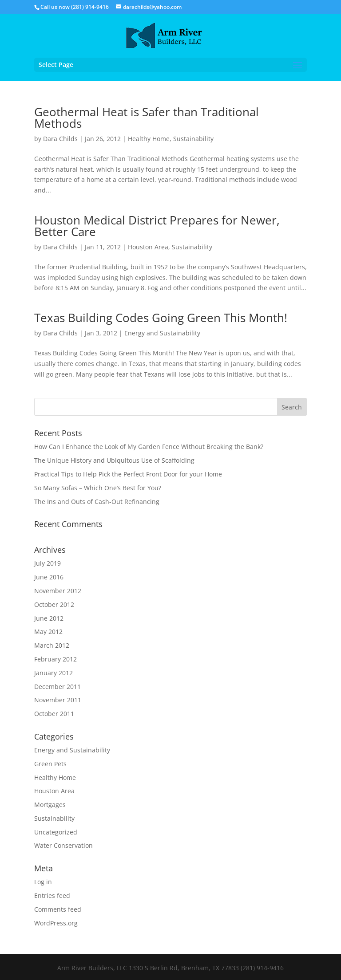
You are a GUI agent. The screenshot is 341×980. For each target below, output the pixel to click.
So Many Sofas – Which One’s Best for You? (98, 488)
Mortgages (50, 805)
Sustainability (193, 139)
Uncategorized (56, 832)
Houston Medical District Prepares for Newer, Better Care (157, 226)
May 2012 (48, 632)
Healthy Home (149, 139)
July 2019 (48, 563)
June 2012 (49, 618)
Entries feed (52, 895)
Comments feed (58, 909)
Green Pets (50, 764)
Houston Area (148, 247)
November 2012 (58, 591)
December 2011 (57, 687)
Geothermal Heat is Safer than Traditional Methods (147, 118)
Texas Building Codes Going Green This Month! (161, 318)
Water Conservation (63, 845)
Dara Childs (60, 139)
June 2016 (49, 577)
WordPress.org (56, 923)
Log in (43, 882)
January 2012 (54, 673)
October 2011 (54, 714)
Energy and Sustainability (162, 333)
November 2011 (58, 700)
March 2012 (52, 645)
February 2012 (56, 659)
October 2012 (54, 604)
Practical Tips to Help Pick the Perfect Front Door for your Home (128, 474)
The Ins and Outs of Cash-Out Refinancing (97, 502)
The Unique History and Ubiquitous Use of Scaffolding (114, 460)
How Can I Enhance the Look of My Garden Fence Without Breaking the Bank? (149, 447)
